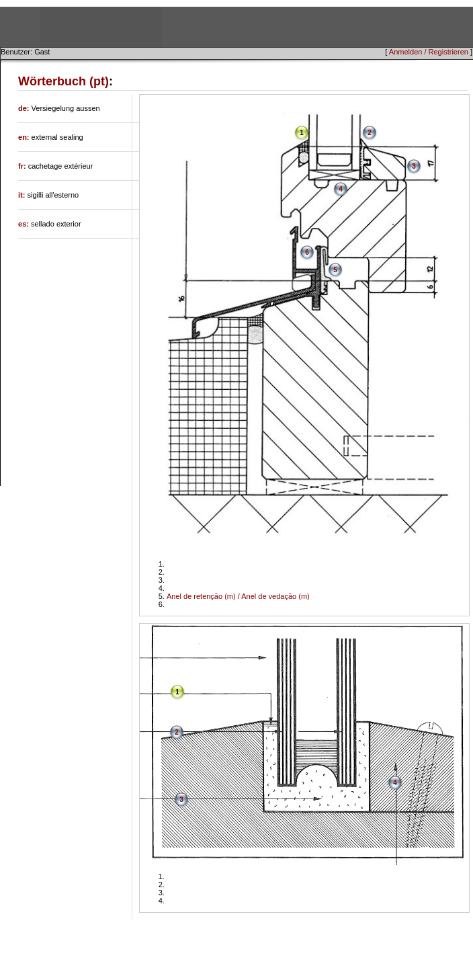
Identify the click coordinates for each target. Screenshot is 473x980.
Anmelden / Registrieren (429, 52)
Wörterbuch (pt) (63, 81)
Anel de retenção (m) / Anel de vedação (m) (238, 596)
